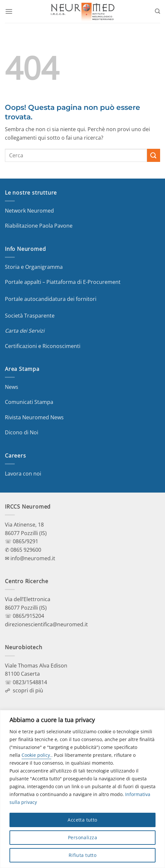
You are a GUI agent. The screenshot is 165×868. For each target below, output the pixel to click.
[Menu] (9, 11)
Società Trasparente (30, 316)
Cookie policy (36, 755)
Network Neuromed (29, 211)
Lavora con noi (23, 474)
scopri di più (28, 690)
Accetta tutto (82, 820)
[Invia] (154, 155)
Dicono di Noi (22, 432)
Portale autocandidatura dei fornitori (51, 299)
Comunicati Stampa (29, 402)
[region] (82, 789)
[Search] (157, 11)
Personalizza (82, 837)
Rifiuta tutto (82, 855)
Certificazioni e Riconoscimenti (43, 346)
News (12, 387)
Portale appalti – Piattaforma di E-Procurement (63, 282)
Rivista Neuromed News (34, 417)
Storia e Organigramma (34, 267)
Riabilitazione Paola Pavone (39, 226)
